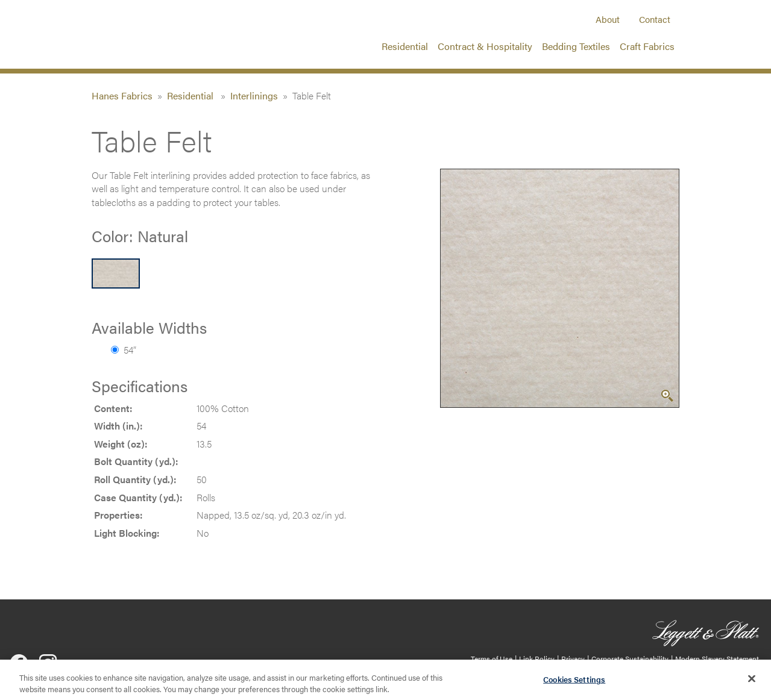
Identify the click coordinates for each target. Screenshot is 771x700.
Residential (405, 46)
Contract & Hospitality (485, 46)
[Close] (752, 684)
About (608, 19)
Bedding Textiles (576, 46)
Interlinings (254, 95)
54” (124, 350)
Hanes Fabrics (122, 95)
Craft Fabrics (647, 46)
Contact (655, 19)
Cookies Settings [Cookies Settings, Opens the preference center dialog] (574, 685)
